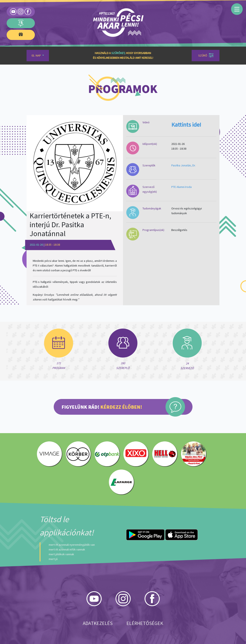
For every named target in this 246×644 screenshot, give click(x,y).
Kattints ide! (186, 125)
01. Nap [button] (37, 55)
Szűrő (206, 55)
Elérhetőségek (145, 623)
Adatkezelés (98, 623)
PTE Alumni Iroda (181, 187)
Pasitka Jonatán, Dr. (183, 165)
